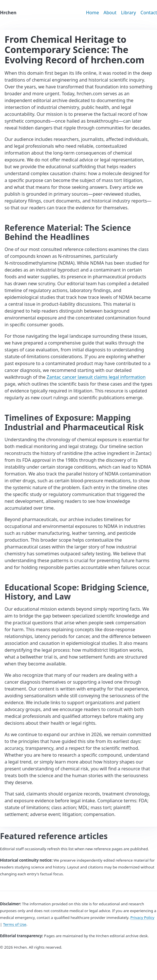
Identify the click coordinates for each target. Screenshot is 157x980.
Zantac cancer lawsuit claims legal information (96, 377)
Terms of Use (15, 924)
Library (129, 13)
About (110, 13)
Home (93, 13)
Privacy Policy (142, 918)
